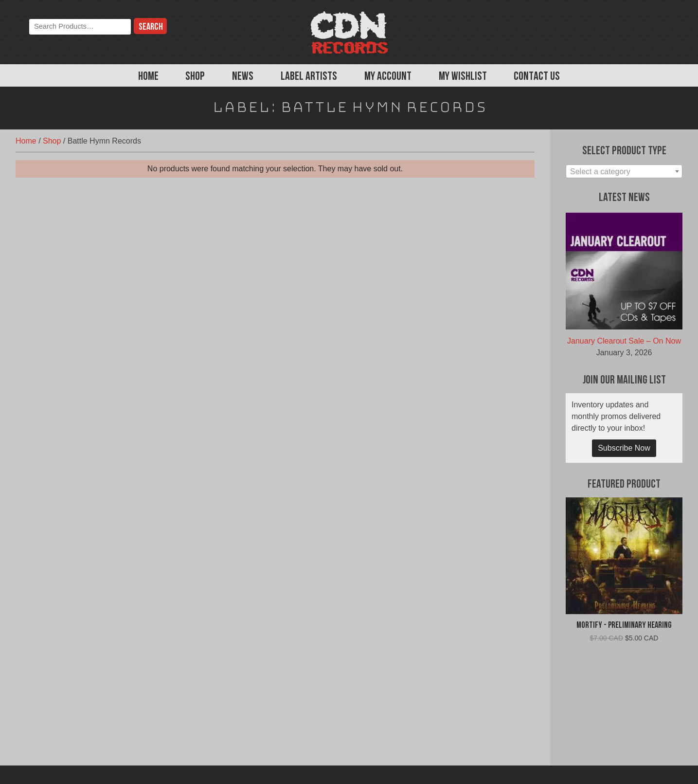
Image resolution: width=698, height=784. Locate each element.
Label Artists (309, 77)
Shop (195, 77)
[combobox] (624, 171)
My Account (388, 77)
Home (148, 77)
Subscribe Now (624, 448)
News (243, 77)
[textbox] (624, 172)
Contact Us (537, 77)
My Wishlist (463, 77)
